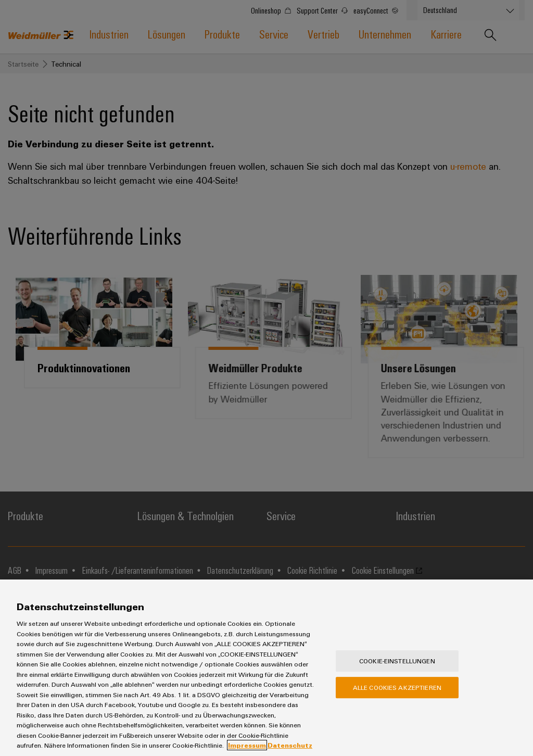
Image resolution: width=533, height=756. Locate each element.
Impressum (247, 745)
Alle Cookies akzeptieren (397, 687)
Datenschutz (290, 745)
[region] (266, 668)
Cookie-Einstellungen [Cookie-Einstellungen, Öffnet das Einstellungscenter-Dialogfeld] (397, 661)
